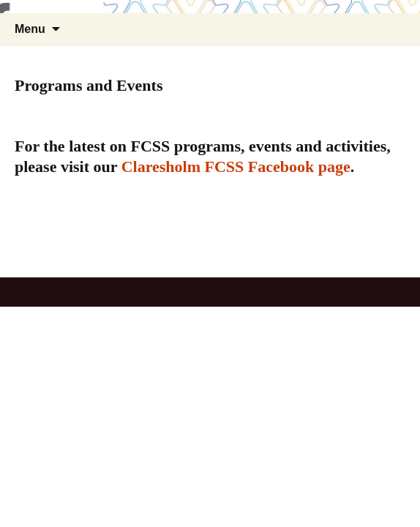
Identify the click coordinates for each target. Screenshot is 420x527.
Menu (30, 29)
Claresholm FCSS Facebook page (236, 167)
